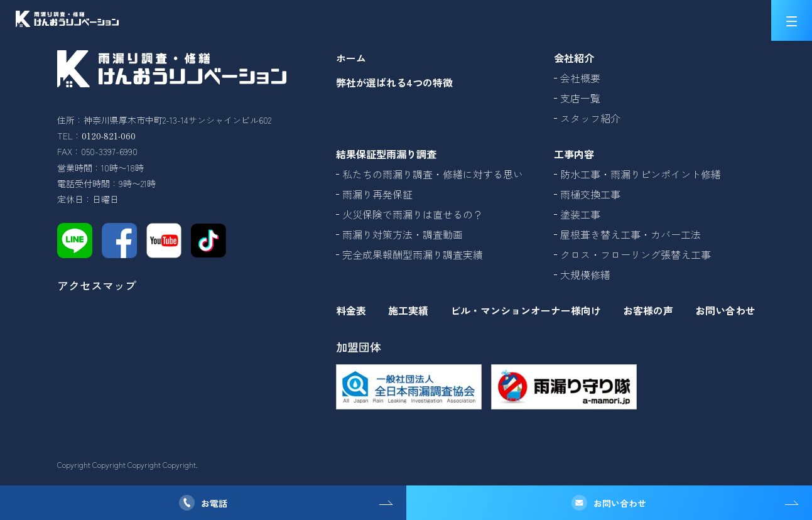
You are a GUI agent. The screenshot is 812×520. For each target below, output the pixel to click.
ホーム (351, 58)
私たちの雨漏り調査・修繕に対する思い (433, 174)
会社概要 (580, 78)
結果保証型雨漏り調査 (386, 154)
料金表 (351, 310)
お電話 (214, 503)
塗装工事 (580, 214)
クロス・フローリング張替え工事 (636, 254)
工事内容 (574, 154)
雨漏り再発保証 (377, 194)
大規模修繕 (585, 274)
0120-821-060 (109, 136)
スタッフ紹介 (590, 118)
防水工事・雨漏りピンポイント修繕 (641, 174)
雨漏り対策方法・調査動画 (403, 234)
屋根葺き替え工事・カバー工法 (631, 234)
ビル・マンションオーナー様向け (526, 310)
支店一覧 (580, 98)
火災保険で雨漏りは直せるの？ (413, 214)
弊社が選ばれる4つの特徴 (394, 82)
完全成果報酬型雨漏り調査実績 (413, 254)
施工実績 (408, 310)
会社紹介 (574, 58)
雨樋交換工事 (590, 194)
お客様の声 (648, 310)
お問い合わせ (620, 503)
